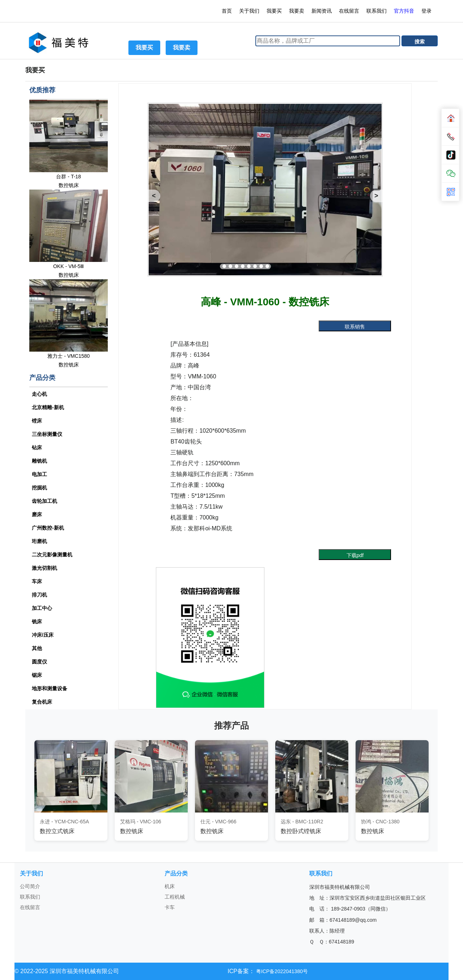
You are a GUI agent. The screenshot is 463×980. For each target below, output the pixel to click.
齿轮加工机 (44, 501)
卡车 (170, 907)
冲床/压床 (43, 635)
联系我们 (377, 11)
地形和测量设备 (50, 688)
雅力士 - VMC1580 (69, 356)
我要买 (274, 11)
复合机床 (42, 702)
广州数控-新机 (48, 528)
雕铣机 (39, 461)
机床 (170, 886)
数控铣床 (69, 185)
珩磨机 (39, 541)
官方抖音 (404, 11)
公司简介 (30, 886)
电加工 (39, 474)
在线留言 (349, 11)
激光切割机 (44, 568)
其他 (37, 648)
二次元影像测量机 (52, 555)
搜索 (420, 42)
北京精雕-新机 (48, 407)
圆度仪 (39, 662)
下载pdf (355, 555)
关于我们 (249, 11)
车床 (37, 581)
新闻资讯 (322, 11)
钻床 (37, 447)
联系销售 (355, 327)
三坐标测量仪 (47, 434)
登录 (427, 11)
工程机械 (175, 897)
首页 (227, 11)
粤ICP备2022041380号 (281, 971)
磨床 (37, 514)
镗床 (37, 421)
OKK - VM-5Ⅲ (69, 266)
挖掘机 (39, 488)
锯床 (37, 675)
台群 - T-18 (68, 177)
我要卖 (297, 11)
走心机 (39, 394)
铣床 (37, 621)
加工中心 (42, 608)
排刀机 (39, 595)
